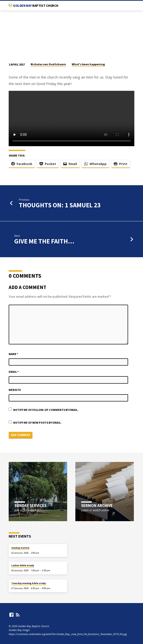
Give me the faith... (44, 241)
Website (15, 390)
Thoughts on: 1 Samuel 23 (60, 205)
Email (14, 372)
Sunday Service (20, 548)
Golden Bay (36, 6)
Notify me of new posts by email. (37, 423)
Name (13, 354)
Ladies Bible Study (23, 565)
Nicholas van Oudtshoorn (48, 64)
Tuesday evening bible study (29, 583)
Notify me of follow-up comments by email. (46, 410)
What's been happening (88, 64)
